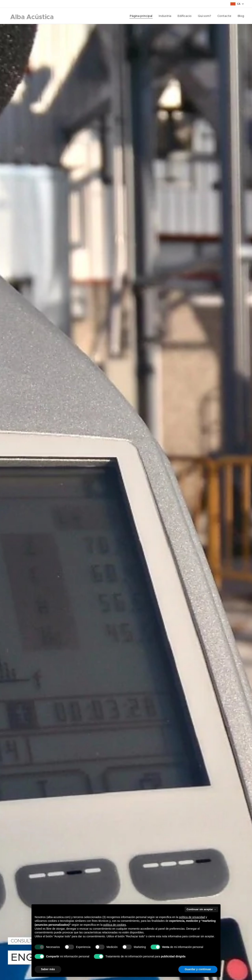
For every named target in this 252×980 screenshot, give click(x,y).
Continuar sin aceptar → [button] (201, 909)
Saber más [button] (48, 969)
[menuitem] (141, 16)
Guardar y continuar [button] (198, 969)
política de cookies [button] (115, 925)
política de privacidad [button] (192, 917)
